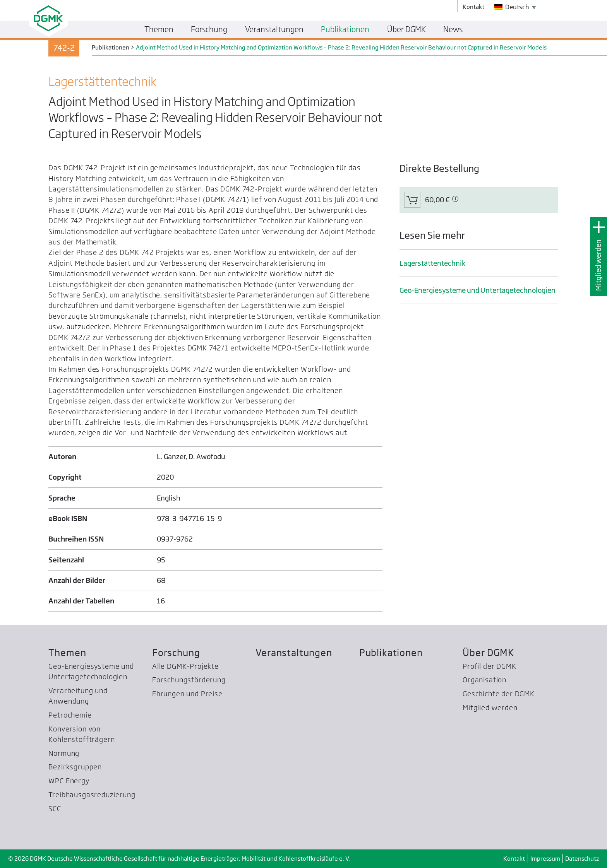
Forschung (176, 653)
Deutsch (512, 7)
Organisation (484, 680)
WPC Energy (69, 781)
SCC (55, 809)
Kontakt (514, 859)
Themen (67, 653)
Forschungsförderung (189, 680)
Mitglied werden (598, 265)
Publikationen (391, 653)
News (453, 29)
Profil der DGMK (489, 666)
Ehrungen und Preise (187, 694)
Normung (64, 753)
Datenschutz (582, 859)
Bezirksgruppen (75, 767)
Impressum (545, 859)
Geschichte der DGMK (499, 694)
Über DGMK (488, 653)
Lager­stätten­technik (432, 263)
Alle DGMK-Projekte (185, 666)
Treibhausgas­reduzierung (92, 795)
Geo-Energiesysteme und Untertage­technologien (478, 290)
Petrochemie (70, 715)
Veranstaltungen (294, 653)
